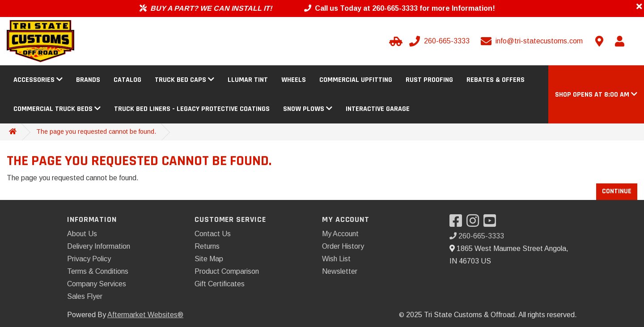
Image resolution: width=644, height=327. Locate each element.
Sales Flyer (85, 296)
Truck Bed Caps (184, 80)
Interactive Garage (378, 109)
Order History (343, 246)
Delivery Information (99, 246)
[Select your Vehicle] (394, 41)
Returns (207, 246)
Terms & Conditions (98, 271)
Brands (88, 80)
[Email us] (533, 41)
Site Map (209, 259)
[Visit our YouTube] (492, 223)
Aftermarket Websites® (145, 315)
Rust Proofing (429, 80)
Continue (617, 191)
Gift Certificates (220, 284)
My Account (340, 234)
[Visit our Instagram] (475, 223)
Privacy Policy (89, 259)
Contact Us (213, 234)
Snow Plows (308, 109)
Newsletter (340, 271)
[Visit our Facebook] (458, 223)
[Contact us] (599, 41)
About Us (82, 234)
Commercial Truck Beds (57, 109)
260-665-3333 (477, 236)
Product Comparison (227, 271)
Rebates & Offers (496, 80)
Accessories (38, 80)
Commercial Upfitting (356, 80)
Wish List (336, 259)
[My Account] (619, 41)
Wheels (294, 80)
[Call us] (440, 41)
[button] (596, 95)
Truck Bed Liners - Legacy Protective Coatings (192, 109)
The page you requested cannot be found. (96, 132)
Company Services (97, 284)
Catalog (127, 80)
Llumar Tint (248, 80)
